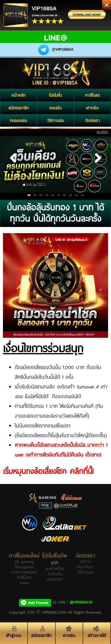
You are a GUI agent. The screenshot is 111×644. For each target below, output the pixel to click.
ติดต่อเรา (92, 121)
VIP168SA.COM (54, 612)
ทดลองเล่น (18, 121)
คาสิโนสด (92, 95)
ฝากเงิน (92, 108)
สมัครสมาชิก (18, 108)
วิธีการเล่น (55, 121)
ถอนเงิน (55, 108)
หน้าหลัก (18, 95)
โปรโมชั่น (55, 95)
